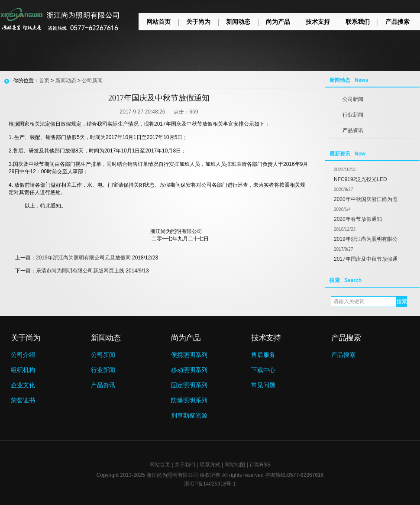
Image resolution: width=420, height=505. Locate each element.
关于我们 (185, 465)
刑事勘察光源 (189, 415)
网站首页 (158, 22)
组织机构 (23, 370)
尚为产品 (278, 22)
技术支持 (318, 22)
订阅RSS (260, 465)
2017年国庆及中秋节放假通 (366, 259)
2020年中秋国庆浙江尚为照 (366, 199)
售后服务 (263, 355)
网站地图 (235, 465)
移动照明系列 (189, 370)
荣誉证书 (23, 400)
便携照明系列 (189, 355)
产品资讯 (353, 130)
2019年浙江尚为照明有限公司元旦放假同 (83, 258)
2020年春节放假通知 (358, 219)
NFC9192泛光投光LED (360, 179)
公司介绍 (23, 355)
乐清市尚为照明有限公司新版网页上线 (80, 271)
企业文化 (23, 385)
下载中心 (263, 370)
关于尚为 (198, 22)
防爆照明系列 (189, 400)
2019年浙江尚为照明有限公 (366, 239)
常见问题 (263, 385)
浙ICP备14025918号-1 (210, 484)
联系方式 (210, 465)
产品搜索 (397, 22)
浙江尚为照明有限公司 (172, 475)
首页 (44, 81)
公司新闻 (353, 99)
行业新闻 (353, 115)
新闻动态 (238, 22)
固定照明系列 (189, 385)
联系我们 (358, 22)
